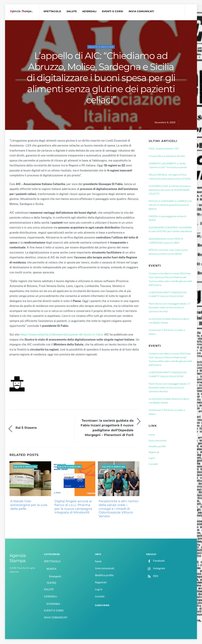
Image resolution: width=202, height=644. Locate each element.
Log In (152, 459)
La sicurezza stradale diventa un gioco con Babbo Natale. (169, 321)
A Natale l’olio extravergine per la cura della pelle (29, 505)
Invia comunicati (158, 441)
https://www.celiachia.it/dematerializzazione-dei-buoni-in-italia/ (62, 335)
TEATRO (51, 583)
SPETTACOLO (53, 11)
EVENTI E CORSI (113, 11)
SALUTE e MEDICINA (101, 47)
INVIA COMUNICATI (142, 11)
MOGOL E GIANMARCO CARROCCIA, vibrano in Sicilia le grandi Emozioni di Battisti (170, 205)
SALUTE (72, 11)
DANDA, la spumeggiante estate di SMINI (167, 218)
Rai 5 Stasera (26, 428)
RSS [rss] (152, 577)
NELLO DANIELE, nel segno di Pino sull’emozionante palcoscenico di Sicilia (170, 177)
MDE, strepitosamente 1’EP (164, 149)
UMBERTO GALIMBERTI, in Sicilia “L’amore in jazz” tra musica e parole (168, 166)
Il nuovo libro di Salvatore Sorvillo (167, 156)
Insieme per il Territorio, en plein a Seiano (167, 332)
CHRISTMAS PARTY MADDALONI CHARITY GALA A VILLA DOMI (168, 295)
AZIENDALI (90, 11)
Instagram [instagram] (156, 569)
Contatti (153, 464)
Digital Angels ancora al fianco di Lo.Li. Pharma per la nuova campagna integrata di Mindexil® (73, 507)
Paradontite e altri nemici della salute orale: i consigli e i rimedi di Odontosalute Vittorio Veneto (119, 509)
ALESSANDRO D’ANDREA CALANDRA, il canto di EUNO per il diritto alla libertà (170, 230)
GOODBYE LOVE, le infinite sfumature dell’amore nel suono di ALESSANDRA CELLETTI (170, 190)
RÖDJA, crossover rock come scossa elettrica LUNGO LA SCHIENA (168, 252)
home (152, 435)
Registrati (154, 453)
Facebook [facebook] (155, 561)
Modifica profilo (157, 447)
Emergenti (55, 577)
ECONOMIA (53, 605)
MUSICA (51, 569)
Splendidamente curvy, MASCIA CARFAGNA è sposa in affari (166, 241)
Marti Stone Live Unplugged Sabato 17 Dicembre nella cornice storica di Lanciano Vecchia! (169, 308)
